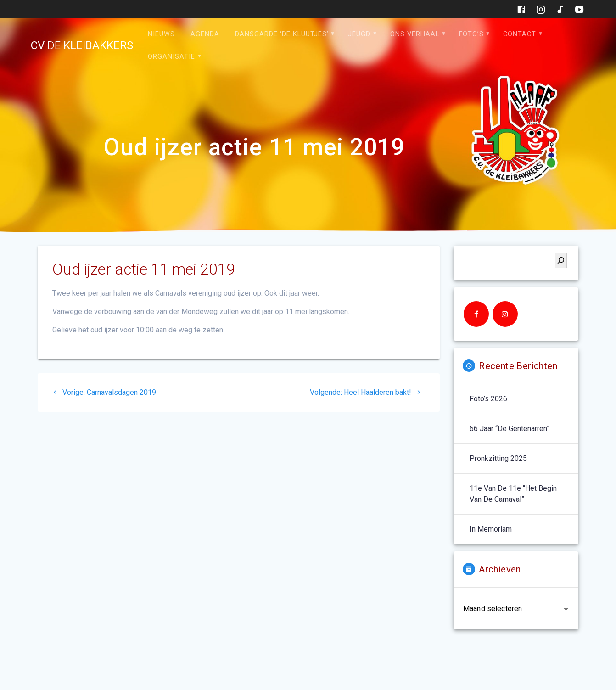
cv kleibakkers (82, 45)
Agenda (205, 34)
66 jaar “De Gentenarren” (510, 429)
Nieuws (161, 34)
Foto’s (471, 34)
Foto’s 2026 (488, 399)
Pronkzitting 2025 (498, 458)
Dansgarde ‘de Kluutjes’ (282, 34)
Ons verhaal (415, 34)
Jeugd (359, 34)
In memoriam (491, 529)
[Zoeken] (561, 261)
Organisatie (171, 57)
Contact (520, 34)
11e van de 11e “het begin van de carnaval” (513, 494)
